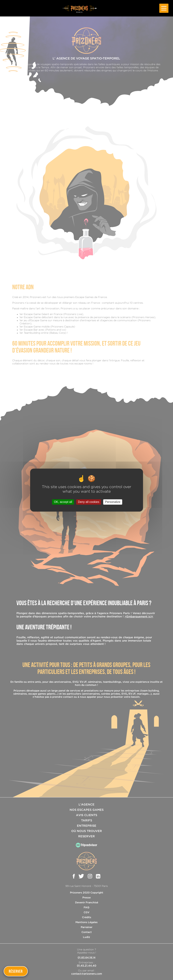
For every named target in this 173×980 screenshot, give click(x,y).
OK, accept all (63, 502)
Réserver (16, 971)
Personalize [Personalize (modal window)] (113, 502)
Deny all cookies (89, 502)
